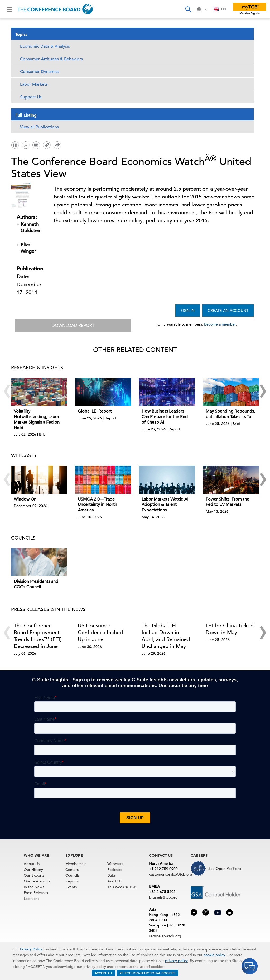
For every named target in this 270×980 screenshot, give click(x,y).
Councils (72, 876)
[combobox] (220, 9)
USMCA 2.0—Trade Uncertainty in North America (97, 505)
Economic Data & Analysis (45, 46)
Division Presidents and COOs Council (36, 584)
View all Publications (39, 127)
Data (111, 876)
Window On (25, 499)
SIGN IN (188, 311)
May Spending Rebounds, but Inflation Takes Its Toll (230, 414)
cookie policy (214, 955)
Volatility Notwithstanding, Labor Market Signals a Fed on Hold (37, 420)
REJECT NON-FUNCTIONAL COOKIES (147, 973)
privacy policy (176, 961)
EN (220, 9)
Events (71, 887)
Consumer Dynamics (40, 72)
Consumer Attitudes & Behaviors (51, 59)
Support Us (31, 97)
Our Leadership (37, 881)
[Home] (56, 9)
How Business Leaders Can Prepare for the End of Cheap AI (165, 417)
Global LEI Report (95, 411)
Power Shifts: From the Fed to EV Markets (227, 502)
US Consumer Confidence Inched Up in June (100, 633)
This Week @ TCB (122, 887)
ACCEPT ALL (104, 973)
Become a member (220, 324)
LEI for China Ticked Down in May (230, 629)
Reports (72, 881)
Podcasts (115, 870)
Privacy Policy (31, 949)
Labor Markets (34, 84)
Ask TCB (114, 881)
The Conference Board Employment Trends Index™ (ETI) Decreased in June (38, 636)
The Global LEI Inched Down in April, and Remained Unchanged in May (166, 636)
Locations (32, 899)
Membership (76, 864)
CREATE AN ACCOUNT (228, 311)
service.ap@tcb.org (165, 936)
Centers (72, 870)
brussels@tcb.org (163, 897)
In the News (34, 887)
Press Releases (36, 893)
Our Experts (34, 876)
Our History (33, 870)
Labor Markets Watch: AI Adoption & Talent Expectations (165, 505)
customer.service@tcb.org (171, 875)
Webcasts (115, 864)
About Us (32, 864)
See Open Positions (225, 869)
